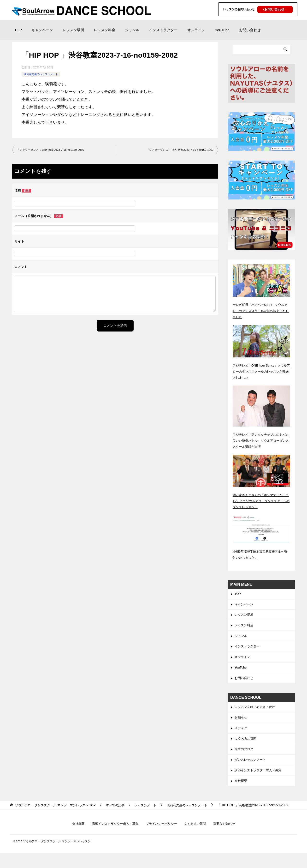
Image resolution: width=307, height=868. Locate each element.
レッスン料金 (105, 30)
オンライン (196, 30)
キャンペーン (42, 30)
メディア (241, 734)
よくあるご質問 (246, 745)
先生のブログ (245, 756)
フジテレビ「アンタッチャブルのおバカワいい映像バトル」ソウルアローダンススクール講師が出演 (261, 440)
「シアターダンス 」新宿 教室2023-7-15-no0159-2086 (54, 150)
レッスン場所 (73, 30)
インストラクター (163, 30)
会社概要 (241, 790)
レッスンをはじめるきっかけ (256, 712)
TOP (18, 30)
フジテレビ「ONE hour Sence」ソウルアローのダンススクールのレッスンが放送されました (261, 371)
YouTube (222, 30)
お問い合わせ (250, 30)
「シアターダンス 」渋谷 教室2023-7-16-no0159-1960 (177, 150)
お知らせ (241, 723)
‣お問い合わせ (274, 9)
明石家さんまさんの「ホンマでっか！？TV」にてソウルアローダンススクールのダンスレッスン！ (260, 501)
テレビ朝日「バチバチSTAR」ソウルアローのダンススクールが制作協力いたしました (261, 311)
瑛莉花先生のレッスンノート (42, 74)
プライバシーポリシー (162, 839)
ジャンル (132, 30)
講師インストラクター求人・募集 (260, 778)
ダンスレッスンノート (251, 767)
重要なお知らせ (228, 839)
